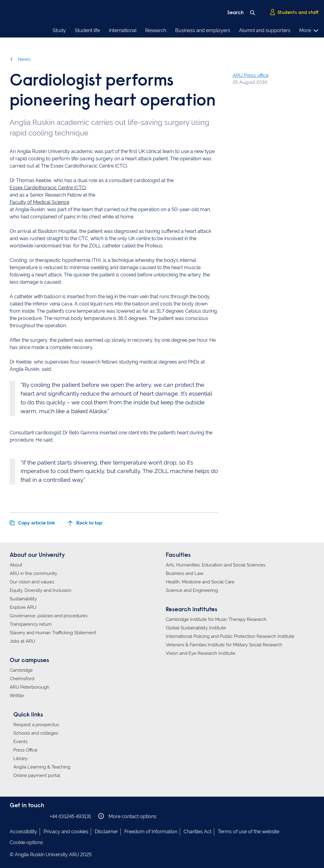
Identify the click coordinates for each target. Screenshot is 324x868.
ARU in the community (33, 573)
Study (59, 30)
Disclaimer (106, 832)
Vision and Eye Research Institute (201, 653)
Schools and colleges (36, 733)
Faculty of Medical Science (39, 202)
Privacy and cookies (66, 832)
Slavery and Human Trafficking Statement (53, 633)
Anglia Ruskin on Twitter (32, 816)
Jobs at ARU (22, 641)
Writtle (17, 696)
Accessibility (23, 832)
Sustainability (23, 599)
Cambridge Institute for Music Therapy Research (216, 619)
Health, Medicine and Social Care (200, 582)
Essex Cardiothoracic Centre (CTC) (48, 188)
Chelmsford (22, 679)
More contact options (127, 816)
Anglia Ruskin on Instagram (23, 816)
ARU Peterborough (29, 687)
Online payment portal (37, 775)
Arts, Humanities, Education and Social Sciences (216, 565)
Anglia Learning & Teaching (42, 767)
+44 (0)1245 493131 (70, 816)
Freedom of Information (151, 832)
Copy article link (32, 523)
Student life (87, 30)
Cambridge (21, 670)
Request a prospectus (36, 725)
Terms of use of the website (249, 832)
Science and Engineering (192, 590)
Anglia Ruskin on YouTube (41, 816)
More (309, 31)
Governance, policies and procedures (49, 616)
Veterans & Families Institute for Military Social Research (224, 645)
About (16, 565)
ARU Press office (251, 75)
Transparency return (31, 624)
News (20, 59)
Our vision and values (32, 582)
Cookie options (26, 842)
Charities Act (198, 832)
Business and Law (185, 573)
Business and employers (203, 30)
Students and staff (294, 12)
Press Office (25, 750)
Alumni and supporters (265, 30)
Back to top (85, 523)
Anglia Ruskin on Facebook (14, 816)
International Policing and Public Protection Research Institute (230, 636)
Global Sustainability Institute (196, 628)
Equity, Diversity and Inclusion (41, 590)
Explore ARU (23, 607)
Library (20, 759)
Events (20, 742)
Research (156, 30)
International (123, 30)
